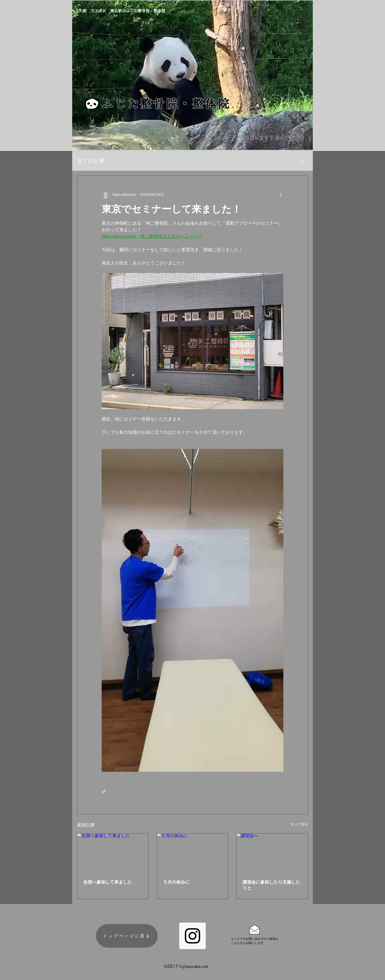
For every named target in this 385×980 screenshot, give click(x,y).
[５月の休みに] (193, 853)
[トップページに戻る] (127, 936)
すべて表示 (299, 824)
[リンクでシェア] (104, 791)
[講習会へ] (272, 853)
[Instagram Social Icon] (192, 936)
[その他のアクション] (280, 195)
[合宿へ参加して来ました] (113, 853)
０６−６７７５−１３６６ (275, 138)
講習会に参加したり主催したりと (271, 885)
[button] (302, 161)
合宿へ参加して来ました (108, 882)
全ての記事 (91, 161)
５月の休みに (176, 882)
